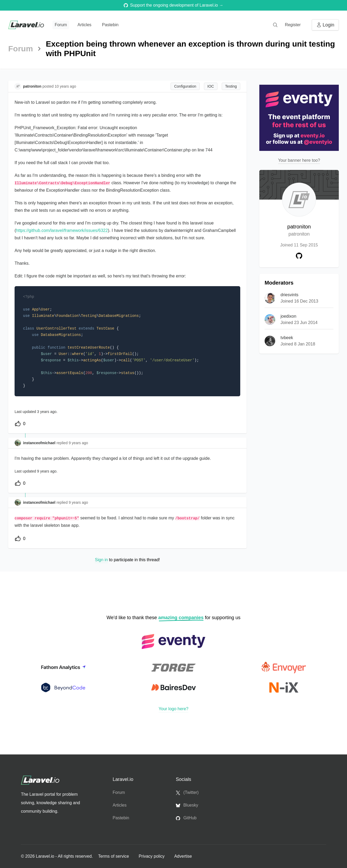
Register (293, 25)
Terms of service (114, 856)
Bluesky (187, 805)
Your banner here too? (299, 160)
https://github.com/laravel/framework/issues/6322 (62, 230)
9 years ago (78, 443)
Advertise (183, 856)
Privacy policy (152, 856)
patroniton (299, 231)
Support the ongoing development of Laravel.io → (173, 5)
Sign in (101, 560)
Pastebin (110, 25)
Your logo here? (173, 709)
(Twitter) (187, 793)
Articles (84, 25)
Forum (61, 25)
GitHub (186, 818)
